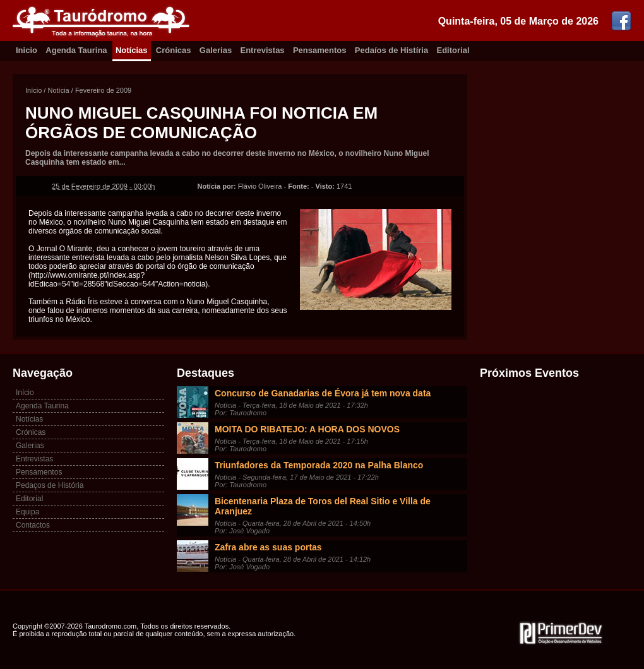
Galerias (216, 50)
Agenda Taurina (76, 50)
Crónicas (174, 50)
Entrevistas (263, 50)
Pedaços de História (50, 485)
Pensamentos (320, 50)
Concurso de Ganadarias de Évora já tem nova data (323, 393)
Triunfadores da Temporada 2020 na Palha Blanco (319, 465)
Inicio (27, 50)
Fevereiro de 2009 (103, 90)
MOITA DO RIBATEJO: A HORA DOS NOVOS (307, 429)
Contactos (33, 525)
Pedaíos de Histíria (391, 50)
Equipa (27, 512)
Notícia (58, 90)
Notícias (132, 50)
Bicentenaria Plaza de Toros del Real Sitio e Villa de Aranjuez (323, 506)
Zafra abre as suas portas (268, 547)
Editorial (453, 50)
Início (33, 90)
